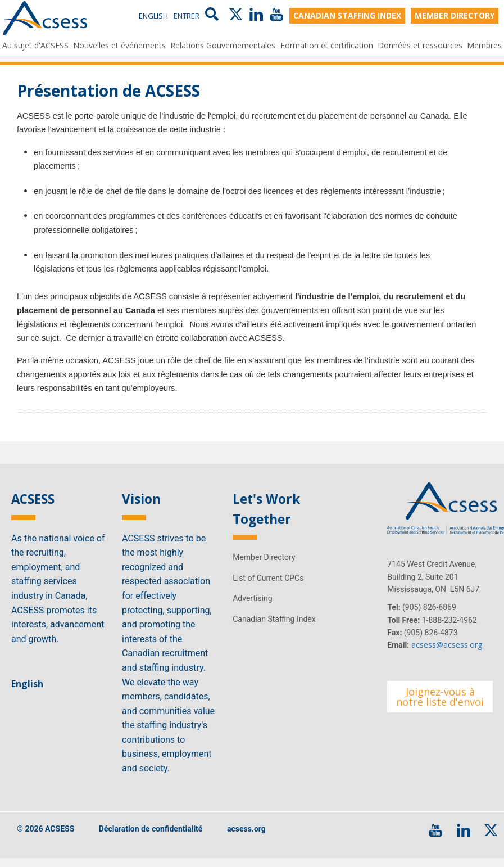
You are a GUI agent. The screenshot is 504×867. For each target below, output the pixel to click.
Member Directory (264, 567)
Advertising (252, 608)
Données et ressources (420, 45)
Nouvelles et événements (119, 45)
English (153, 16)
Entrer (187, 16)
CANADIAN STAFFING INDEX (347, 16)
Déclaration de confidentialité (151, 838)
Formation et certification (327, 45)
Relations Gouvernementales (223, 45)
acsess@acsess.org (447, 654)
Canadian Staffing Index (274, 628)
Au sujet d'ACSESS (35, 45)
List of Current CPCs (268, 587)
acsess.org (246, 838)
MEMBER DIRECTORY (455, 16)
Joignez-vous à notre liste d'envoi (440, 706)
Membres (484, 45)
